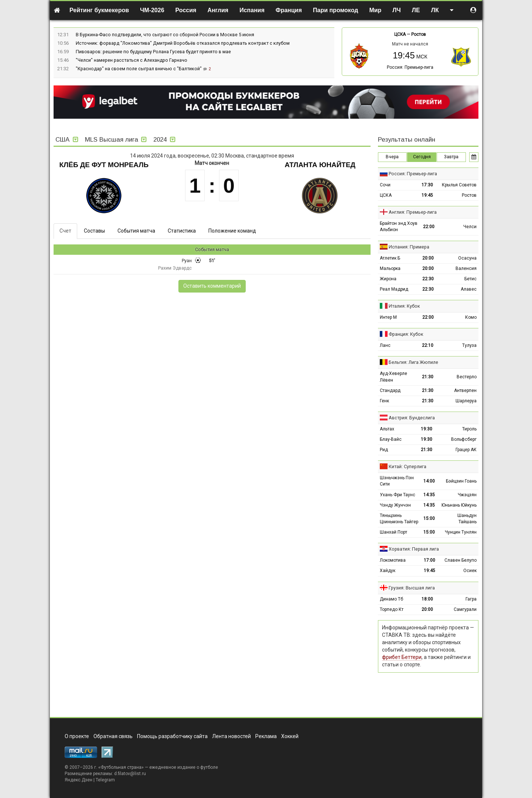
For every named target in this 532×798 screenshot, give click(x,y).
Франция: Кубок (406, 334)
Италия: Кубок (404, 306)
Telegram (105, 780)
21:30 (428, 377)
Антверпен (465, 390)
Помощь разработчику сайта (172, 736)
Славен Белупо (461, 560)
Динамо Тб (391, 599)
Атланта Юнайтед (320, 165)
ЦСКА (400, 34)
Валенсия (466, 268)
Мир (375, 10)
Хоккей (290, 736)
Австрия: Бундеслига (412, 418)
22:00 (429, 227)
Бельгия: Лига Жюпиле (413, 362)
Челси (470, 227)
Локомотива (393, 560)
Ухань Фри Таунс (398, 495)
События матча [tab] (136, 231)
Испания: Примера (409, 247)
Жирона (388, 279)
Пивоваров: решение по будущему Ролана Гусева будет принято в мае (153, 52)
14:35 (429, 495)
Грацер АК (466, 450)
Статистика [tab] (182, 231)
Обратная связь (113, 736)
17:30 (427, 185)
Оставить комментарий (212, 286)
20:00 (428, 258)
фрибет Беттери (402, 657)
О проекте (77, 736)
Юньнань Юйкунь (459, 505)
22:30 (428, 279)
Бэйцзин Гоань (461, 481)
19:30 (427, 429)
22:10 (428, 345)
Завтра (451, 157)
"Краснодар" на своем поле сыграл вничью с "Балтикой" (139, 69)
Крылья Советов (459, 185)
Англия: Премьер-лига (413, 212)
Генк (384, 401)
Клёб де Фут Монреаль (104, 165)
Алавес (469, 289)
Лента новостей (231, 736)
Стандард (390, 390)
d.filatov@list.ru (130, 774)
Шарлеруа (466, 401)
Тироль (469, 429)
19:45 (427, 195)
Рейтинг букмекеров (99, 10)
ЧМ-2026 (152, 10)
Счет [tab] (65, 231)
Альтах (387, 429)
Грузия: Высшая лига (412, 588)
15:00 (429, 518)
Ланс (385, 345)
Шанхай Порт (393, 532)
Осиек (470, 571)
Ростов (419, 34)
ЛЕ (416, 10)
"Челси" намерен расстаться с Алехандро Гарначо (132, 60)
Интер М (388, 317)
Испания (252, 10)
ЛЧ (396, 10)
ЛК (435, 10)
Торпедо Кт (392, 609)
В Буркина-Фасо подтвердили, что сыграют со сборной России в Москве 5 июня (165, 35)
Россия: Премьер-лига (410, 67)
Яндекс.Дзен (79, 780)
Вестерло (467, 377)
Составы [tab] (94, 231)
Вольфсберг (464, 439)
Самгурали (465, 609)
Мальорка (390, 268)
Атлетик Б (390, 258)
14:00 (429, 481)
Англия (218, 10)
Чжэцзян (467, 495)
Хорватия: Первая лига (414, 549)
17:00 (429, 560)
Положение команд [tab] (232, 231)
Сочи (385, 185)
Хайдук (388, 571)
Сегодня (422, 157)
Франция (289, 10)
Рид (384, 450)
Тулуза (469, 345)
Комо (471, 317)
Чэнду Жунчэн (395, 505)
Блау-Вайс (391, 439)
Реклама (266, 736)
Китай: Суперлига (407, 466)
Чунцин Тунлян (461, 532)
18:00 (427, 599)
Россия (186, 10)
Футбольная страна (121, 767)
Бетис (470, 279)
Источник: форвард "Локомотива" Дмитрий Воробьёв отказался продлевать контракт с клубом (183, 43)
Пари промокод (335, 10)
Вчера (392, 157)
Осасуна (467, 258)
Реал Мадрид (394, 289)
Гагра (471, 599)
